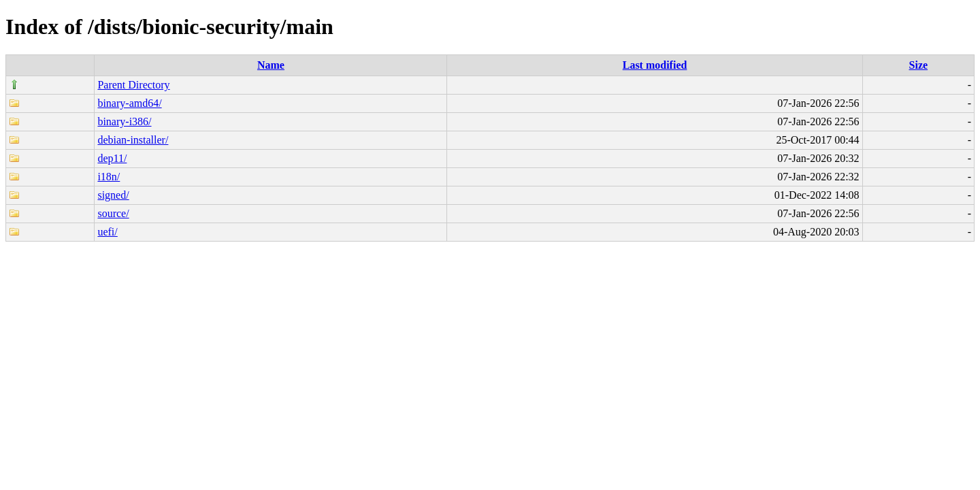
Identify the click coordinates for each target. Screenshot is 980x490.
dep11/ (112, 158)
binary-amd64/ (129, 103)
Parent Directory (133, 85)
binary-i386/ (124, 121)
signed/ (113, 195)
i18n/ (109, 177)
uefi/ (107, 232)
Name (271, 65)
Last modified (655, 65)
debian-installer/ (133, 140)
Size (919, 65)
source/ (113, 213)
